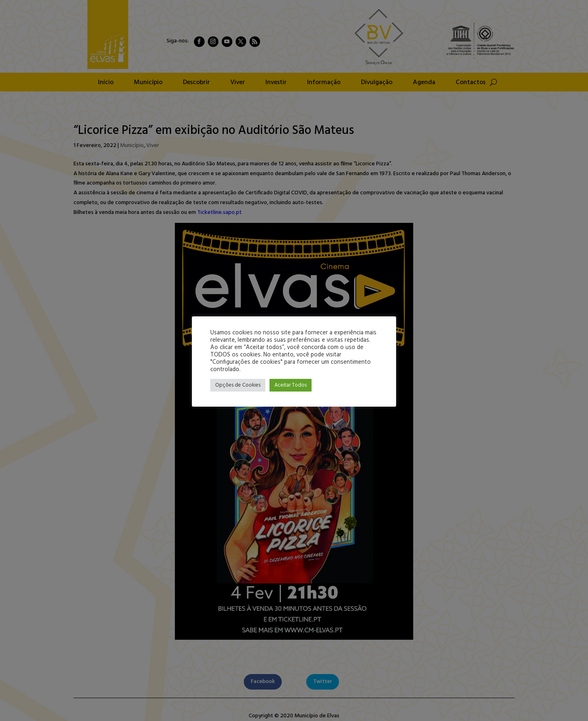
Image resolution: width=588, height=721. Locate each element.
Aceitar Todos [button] (291, 385)
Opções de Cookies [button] (238, 385)
